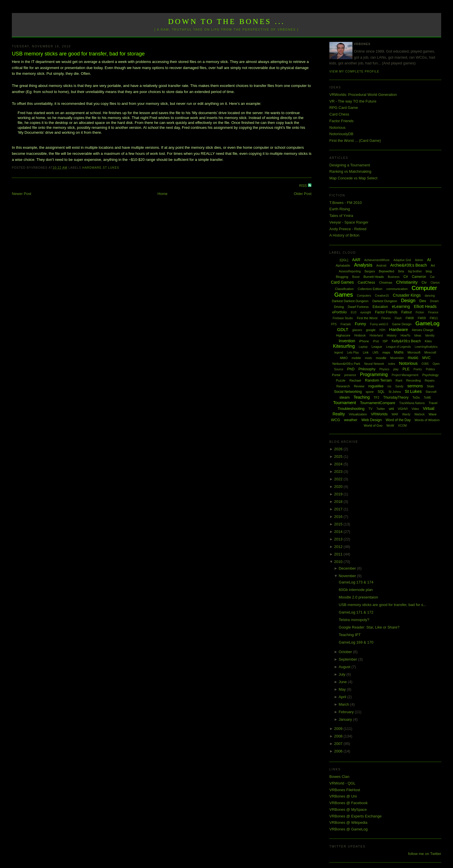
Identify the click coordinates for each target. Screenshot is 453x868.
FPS (334, 324)
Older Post (303, 194)
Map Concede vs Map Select (353, 178)
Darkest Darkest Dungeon (350, 301)
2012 (339, 547)
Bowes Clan (339, 777)
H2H (382, 330)
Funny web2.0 (379, 324)
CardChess (366, 282)
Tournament (345, 403)
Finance (433, 312)
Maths (399, 352)
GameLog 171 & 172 (356, 612)
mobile (356, 358)
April (343, 697)
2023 (339, 472)
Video (415, 409)
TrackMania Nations (412, 403)
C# (405, 277)
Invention (347, 341)
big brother (415, 271)
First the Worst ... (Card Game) (355, 141)
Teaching (362, 397)
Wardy (406, 414)
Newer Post (22, 194)
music (413, 358)
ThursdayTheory (396, 397)
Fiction (420, 312)
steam (345, 397)
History (392, 335)
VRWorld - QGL (342, 783)
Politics (430, 369)
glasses (357, 330)
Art (433, 265)
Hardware (92, 168)
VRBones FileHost (345, 790)
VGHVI (403, 409)
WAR (395, 414)
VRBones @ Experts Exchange (355, 816)
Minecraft (430, 353)
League (377, 347)
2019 (339, 494)
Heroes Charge (423, 330)
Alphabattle (343, 266)
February (347, 712)
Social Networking (348, 392)
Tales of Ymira (341, 216)
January (346, 719)
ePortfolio (340, 312)
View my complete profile (354, 71)
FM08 (410, 318)
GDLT (343, 329)
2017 (339, 509)
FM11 (434, 318)
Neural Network (374, 364)
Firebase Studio (343, 318)
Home (163, 194)
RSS (304, 186)
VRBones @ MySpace (348, 810)
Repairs (430, 381)
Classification (345, 289)
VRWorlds (379, 414)
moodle (381, 358)
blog (429, 271)
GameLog (427, 323)
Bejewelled (386, 271)
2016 (339, 517)
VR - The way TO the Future (353, 101)
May (343, 689)
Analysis (363, 265)
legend (339, 353)
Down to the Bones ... (227, 22)
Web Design (372, 420)
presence (350, 375)
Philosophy (367, 369)
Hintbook (360, 336)
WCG (335, 420)
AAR (356, 260)
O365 (425, 364)
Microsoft (414, 352)
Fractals (346, 324)
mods (368, 358)
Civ (424, 282)
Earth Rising (340, 209)
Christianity (407, 282)
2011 (339, 554)
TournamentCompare (378, 403)
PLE (406, 369)
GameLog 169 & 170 (356, 642)
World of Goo (373, 425)
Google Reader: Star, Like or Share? (369, 627)
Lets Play (353, 353)
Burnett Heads (374, 277)
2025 (339, 457)
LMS (375, 353)
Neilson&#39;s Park (346, 364)
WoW (390, 425)
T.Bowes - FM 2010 (346, 203)
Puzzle (341, 380)
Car (432, 277)
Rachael (355, 380)
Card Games (342, 282)
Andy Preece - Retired (348, 229)
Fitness (386, 318)
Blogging (342, 277)
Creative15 (382, 296)
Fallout (406, 312)
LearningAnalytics (426, 347)
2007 (339, 744)
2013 (339, 539)
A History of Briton (344, 235)
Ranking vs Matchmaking (350, 171)
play (396, 369)
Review (359, 386)
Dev (423, 301)
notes (391, 364)
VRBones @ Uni (343, 796)
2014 (339, 532)
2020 (339, 487)
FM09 (422, 318)
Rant (399, 380)
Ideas (418, 336)
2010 (339, 562)
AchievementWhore (377, 260)
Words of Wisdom (427, 420)
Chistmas (386, 282)
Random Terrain (378, 380)
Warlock (419, 414)
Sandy (399, 386)
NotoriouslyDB (341, 134)
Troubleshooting (351, 409)
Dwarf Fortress (358, 307)
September (348, 659)
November (348, 576)
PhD (351, 369)
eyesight (366, 312)
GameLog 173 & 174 (356, 582)
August (345, 667)
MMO (344, 358)
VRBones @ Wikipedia (348, 823)
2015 (339, 524)
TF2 (376, 397)
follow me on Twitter (425, 854)
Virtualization (358, 414)
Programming (374, 374)
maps (386, 352)
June (343, 682)
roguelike (376, 386)
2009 (339, 729)
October (346, 652)
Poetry (418, 369)
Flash (398, 318)
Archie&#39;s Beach (409, 265)
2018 (339, 502)
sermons (415, 386)
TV (370, 409)
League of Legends (398, 347)
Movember (397, 358)
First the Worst (367, 318)
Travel (433, 403)
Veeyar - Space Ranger (349, 222)
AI (429, 260)
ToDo (416, 397)
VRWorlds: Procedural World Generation (363, 95)
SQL (381, 392)
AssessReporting (350, 271)
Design (408, 301)
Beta (401, 271)
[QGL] (344, 260)
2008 (339, 736)
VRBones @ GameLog (348, 829)
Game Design (402, 324)
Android (381, 266)
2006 (339, 751)
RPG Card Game (344, 108)
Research (343, 386)
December (348, 568)
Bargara (370, 271)
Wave (433, 414)
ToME (428, 398)
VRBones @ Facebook (348, 803)
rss (389, 386)
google (371, 330)
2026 (339, 449)
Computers (364, 296)
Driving (339, 307)
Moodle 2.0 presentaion (359, 597)
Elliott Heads (425, 306)
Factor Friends (341, 121)
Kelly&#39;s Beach (406, 341)
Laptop (363, 347)
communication (397, 289)
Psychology (430, 375)
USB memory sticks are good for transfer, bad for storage (78, 54)
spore (370, 392)
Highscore (343, 335)
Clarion (435, 283)
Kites (428, 341)
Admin (419, 260)
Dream (434, 301)
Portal (336, 375)
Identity (430, 336)
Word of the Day (398, 420)
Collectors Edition (370, 289)
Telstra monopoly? (354, 620)
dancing (430, 296)
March (344, 704)
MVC (427, 358)
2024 (339, 464)
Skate (430, 386)
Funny (360, 324)
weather (351, 420)
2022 (339, 479)
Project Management (405, 375)
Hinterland (376, 336)
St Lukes (111, 168)
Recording (413, 380)
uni (391, 409)
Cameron (419, 277)
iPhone (364, 341)
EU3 (353, 312)
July (342, 674)
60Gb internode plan (356, 590)
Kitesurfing (344, 346)
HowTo (405, 335)
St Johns (395, 392)
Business (394, 277)
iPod (376, 341)
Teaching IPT (350, 635)
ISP (385, 341)
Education (380, 307)
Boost (356, 277)
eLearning (401, 306)
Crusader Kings (407, 295)
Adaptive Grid (402, 260)
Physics (384, 369)
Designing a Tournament (350, 165)
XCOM (402, 426)
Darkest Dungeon (385, 301)
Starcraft (431, 392)
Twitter (381, 409)
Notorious (337, 128)
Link (366, 352)
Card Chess (339, 114)
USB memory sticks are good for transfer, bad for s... (383, 605)
